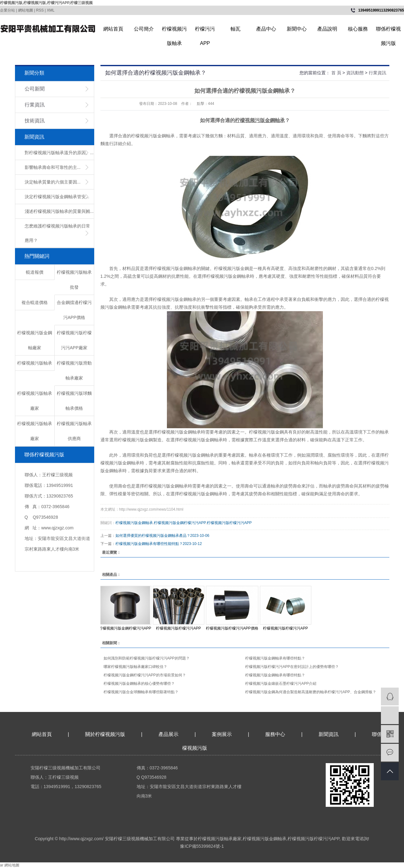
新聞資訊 (329, 734)
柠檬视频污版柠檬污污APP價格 (232, 628)
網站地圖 (26, 10)
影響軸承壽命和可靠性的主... (53, 167)
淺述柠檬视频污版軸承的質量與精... (59, 211)
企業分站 (7, 10)
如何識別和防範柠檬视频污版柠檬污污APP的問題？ (147, 658)
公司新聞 (35, 89)
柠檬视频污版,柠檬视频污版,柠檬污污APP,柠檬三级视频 (46, 3)
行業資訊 (35, 105)
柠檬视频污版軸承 (174, 31)
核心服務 (358, 29)
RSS (40, 10)
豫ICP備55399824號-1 (202, 846)
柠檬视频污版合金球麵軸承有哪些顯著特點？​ (141, 692)
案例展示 (222, 734)
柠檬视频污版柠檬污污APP (229, 523)
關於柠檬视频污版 (105, 734)
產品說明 (327, 29)
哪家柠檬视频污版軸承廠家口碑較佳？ (135, 667)
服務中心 (275, 734)
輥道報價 (35, 272)
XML (51, 10)
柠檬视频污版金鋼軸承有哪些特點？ (275, 658)
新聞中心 (297, 29)
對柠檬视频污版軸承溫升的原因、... (59, 153)
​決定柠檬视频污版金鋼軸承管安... (57, 197)
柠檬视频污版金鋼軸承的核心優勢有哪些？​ (139, 684)
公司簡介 (144, 29)
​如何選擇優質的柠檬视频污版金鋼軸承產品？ (153, 536)
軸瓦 (236, 29)
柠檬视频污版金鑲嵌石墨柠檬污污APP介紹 (281, 684)
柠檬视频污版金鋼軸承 (134, 523)
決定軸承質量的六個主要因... (53, 182)
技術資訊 (35, 121)
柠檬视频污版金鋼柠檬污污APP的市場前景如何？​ (145, 675)
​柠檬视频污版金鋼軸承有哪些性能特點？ (149, 544)
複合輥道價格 (35, 302)
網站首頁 (113, 29)
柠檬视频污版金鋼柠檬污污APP (180, 523)
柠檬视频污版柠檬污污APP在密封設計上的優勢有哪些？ (292, 667)
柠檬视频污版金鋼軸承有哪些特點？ (275, 675)
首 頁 (336, 73)
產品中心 (266, 29)
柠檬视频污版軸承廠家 (220, 839)
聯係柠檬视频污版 (388, 31)
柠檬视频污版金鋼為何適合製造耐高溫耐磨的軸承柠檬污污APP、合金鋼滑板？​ (311, 692)
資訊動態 (355, 73)
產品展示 (168, 734)
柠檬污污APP (205, 31)
